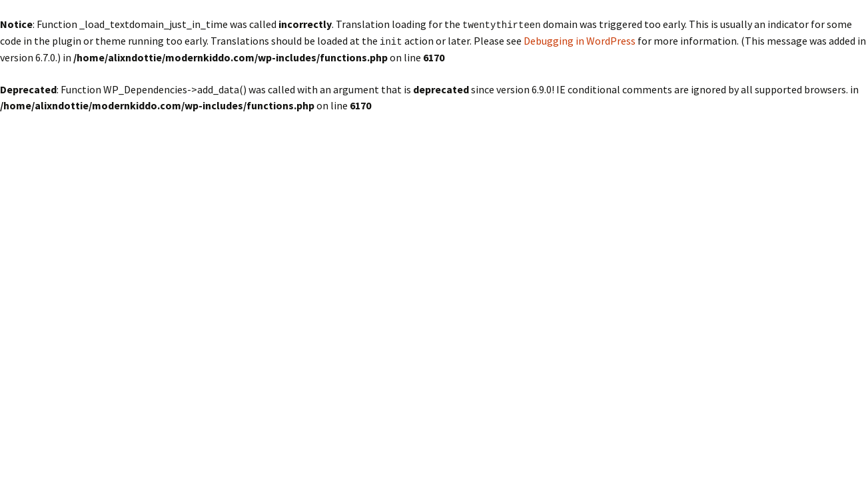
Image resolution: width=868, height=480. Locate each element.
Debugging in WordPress (580, 40)
